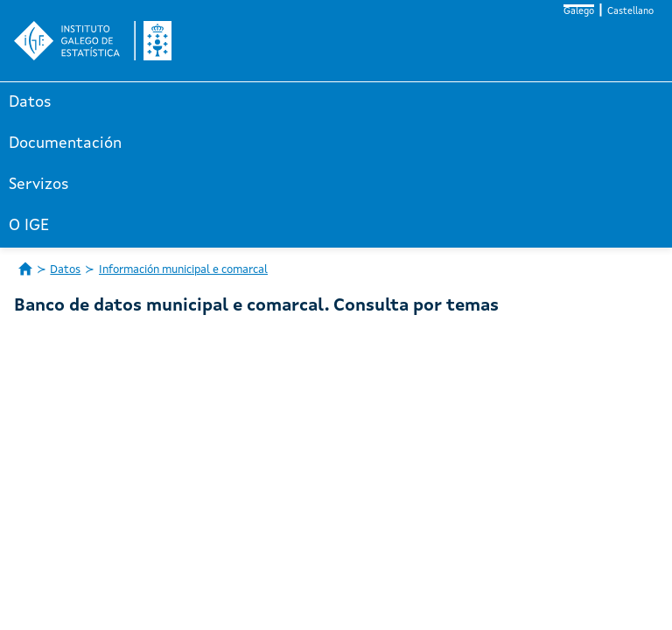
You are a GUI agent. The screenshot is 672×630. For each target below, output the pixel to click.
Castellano (630, 12)
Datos (30, 102)
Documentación (65, 143)
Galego (579, 12)
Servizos (39, 185)
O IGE (29, 226)
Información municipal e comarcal (183, 270)
